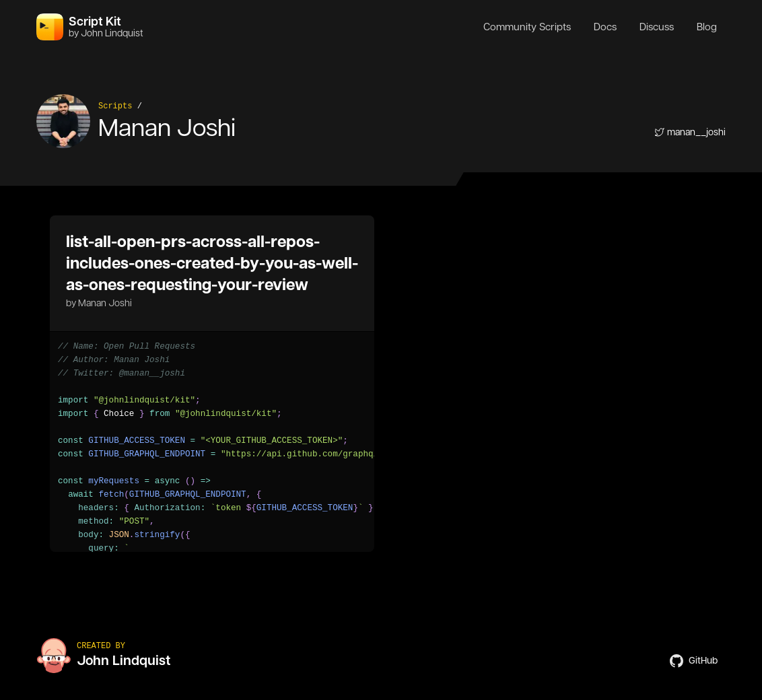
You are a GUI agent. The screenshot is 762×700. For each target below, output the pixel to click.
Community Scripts (527, 27)
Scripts (115, 106)
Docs (605, 27)
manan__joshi (690, 132)
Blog (707, 27)
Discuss (657, 27)
